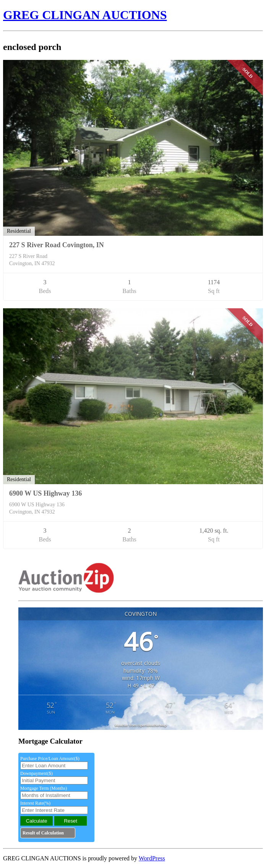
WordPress (152, 858)
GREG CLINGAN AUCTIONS (85, 15)
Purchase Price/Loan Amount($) (50, 758)
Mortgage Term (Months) (44, 788)
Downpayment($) (36, 773)
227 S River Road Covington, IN (57, 245)
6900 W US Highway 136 (45, 493)
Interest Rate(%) (35, 803)
